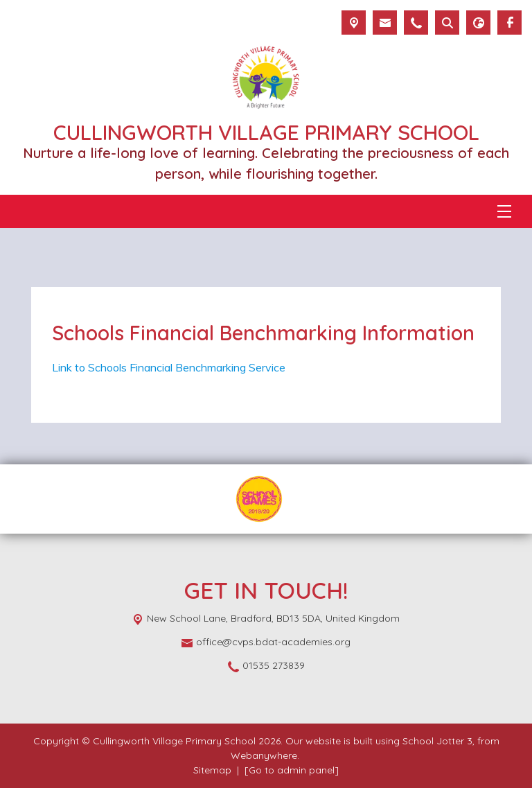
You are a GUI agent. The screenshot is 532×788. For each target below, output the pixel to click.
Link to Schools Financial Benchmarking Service (169, 367)
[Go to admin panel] (292, 770)
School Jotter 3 (437, 741)
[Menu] (504, 211)
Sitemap (212, 770)
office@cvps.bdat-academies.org (273, 642)
